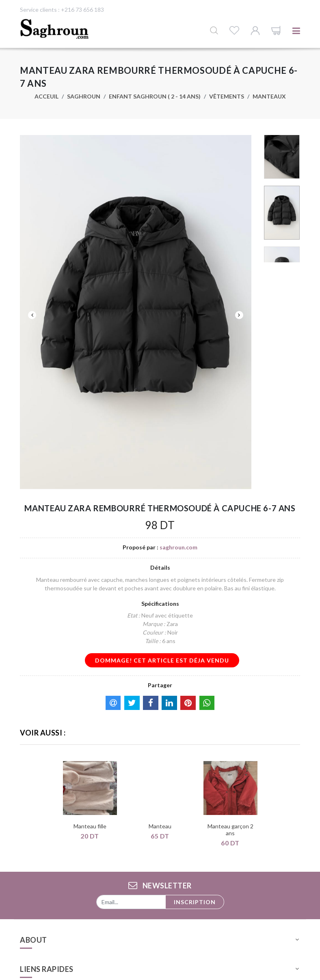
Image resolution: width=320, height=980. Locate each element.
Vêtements (227, 96)
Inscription (195, 902)
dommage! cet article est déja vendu (162, 660)
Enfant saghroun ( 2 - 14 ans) (155, 96)
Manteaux (269, 96)
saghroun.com (178, 547)
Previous (32, 315)
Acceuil (46, 96)
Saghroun (84, 96)
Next (239, 315)
